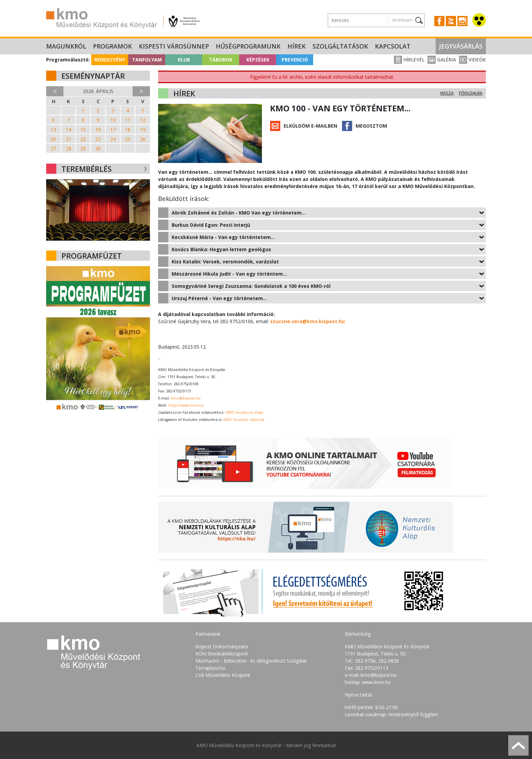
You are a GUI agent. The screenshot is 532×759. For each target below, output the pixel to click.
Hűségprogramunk (248, 46)
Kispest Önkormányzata (222, 646)
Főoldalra (471, 93)
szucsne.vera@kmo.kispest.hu (307, 321)
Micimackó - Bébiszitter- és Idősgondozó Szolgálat (251, 661)
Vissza (447, 93)
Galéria (442, 60)
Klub (184, 60)
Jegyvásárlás (461, 46)
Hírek (297, 46)
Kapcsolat (393, 46)
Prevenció (295, 60)
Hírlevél (409, 60)
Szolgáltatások (340, 46)
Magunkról (66, 46)
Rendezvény (110, 60)
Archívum (402, 20)
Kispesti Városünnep (174, 46)
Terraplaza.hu (210, 668)
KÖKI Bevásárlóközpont (222, 654)
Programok (112, 46)
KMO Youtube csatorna (244, 420)
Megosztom (371, 126)
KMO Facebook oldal (244, 412)
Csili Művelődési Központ (223, 675)
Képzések (258, 60)
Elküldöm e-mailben (310, 126)
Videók (472, 60)
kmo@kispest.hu (186, 398)
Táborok (221, 60)
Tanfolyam (147, 60)
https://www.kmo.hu (186, 405)
